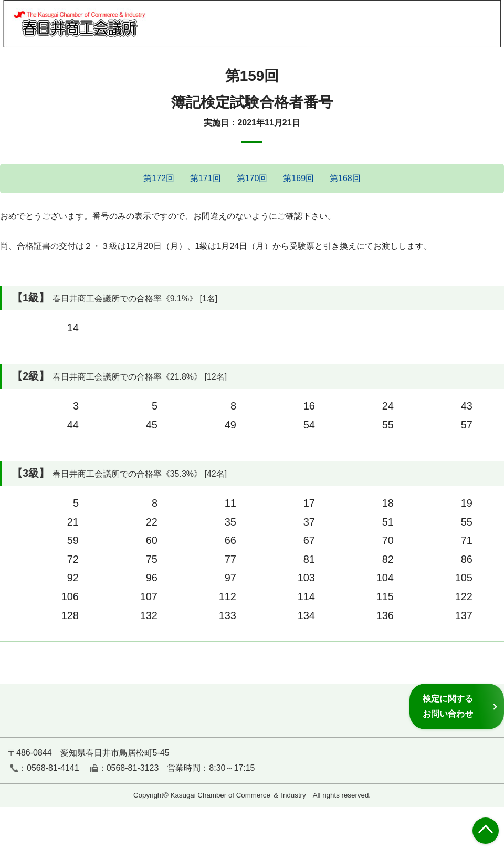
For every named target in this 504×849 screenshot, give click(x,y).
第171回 (206, 178)
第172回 (159, 178)
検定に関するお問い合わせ (448, 706)
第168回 (345, 178)
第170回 (252, 178)
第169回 (298, 178)
